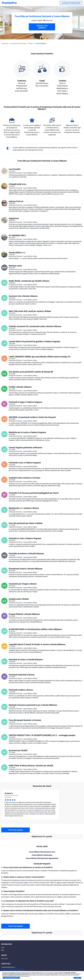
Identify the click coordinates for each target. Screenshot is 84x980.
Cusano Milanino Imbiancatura (42, 855)
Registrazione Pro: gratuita (42, 836)
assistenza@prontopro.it (8, 967)
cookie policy (42, 974)
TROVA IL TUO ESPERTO (42, 27)
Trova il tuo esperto (16, 830)
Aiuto (3, 948)
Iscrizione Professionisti (71, 3)
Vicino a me (5, 959)
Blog (3, 950)
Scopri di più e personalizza (11, 978)
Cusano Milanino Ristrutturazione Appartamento (42, 858)
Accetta (77, 978)
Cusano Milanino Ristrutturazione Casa (42, 852)
